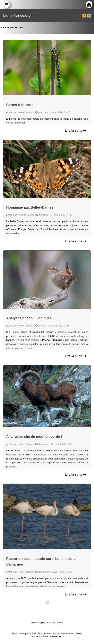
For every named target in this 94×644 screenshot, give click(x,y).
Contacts (51, 623)
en (89, 16)
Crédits (60, 623)
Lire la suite (76, 131)
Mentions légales (38, 623)
